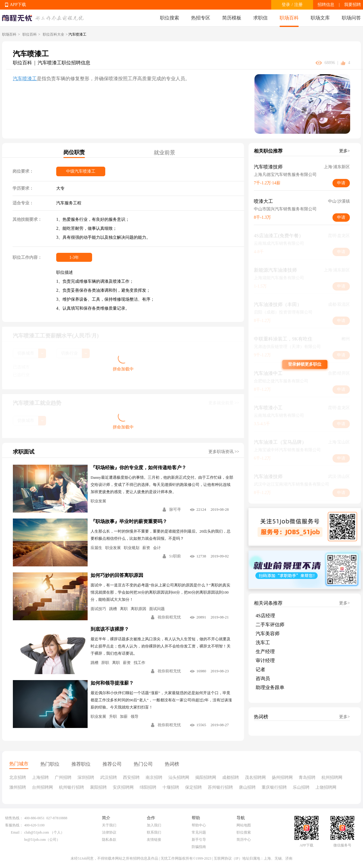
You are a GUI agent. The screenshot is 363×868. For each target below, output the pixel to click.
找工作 (139, 663)
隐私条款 (109, 840)
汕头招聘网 (179, 777)
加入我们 (154, 825)
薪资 (146, 548)
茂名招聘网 (255, 777)
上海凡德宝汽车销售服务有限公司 (285, 175)
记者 (260, 669)
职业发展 (98, 501)
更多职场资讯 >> (224, 452)
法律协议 (109, 832)
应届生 (96, 548)
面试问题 (157, 609)
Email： (17, 832)
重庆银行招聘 (274, 787)
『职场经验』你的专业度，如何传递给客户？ (138, 468)
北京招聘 (18, 777)
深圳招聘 (86, 777)
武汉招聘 (109, 777)
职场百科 (289, 18)
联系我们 (154, 832)
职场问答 (351, 18)
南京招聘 (154, 777)
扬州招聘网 (282, 777)
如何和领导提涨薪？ (112, 683)
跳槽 (113, 609)
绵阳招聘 (148, 787)
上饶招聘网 (326, 787)
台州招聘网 (42, 787)
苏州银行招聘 (220, 787)
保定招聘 (193, 787)
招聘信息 (326, 5)
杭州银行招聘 (71, 787)
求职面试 (24, 452)
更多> (344, 151)
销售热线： (14, 818)
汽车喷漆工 (25, 79)
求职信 (260, 18)
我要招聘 (353, 5)
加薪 (124, 716)
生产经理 (265, 652)
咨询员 (263, 678)
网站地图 (244, 825)
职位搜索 (170, 18)
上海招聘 (40, 777)
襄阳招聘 (98, 787)
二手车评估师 (270, 625)
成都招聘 (231, 777)
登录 (286, 5)
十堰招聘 (171, 787)
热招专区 (201, 18)
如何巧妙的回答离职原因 (117, 575)
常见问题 (199, 832)
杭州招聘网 (332, 777)
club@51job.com (37, 832)
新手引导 (199, 840)
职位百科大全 (54, 34)
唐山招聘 (247, 787)
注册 (298, 5)
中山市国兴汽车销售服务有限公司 (285, 209)
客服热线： (14, 825)
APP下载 (18, 5)
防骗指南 (199, 847)
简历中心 (244, 840)
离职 (124, 609)
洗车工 (263, 643)
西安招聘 (131, 777)
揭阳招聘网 (206, 777)
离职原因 (138, 609)
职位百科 (30, 34)
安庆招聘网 (123, 787)
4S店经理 (265, 616)
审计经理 (265, 660)
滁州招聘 (18, 787)
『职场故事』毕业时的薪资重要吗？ (129, 521)
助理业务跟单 (270, 687)
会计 (157, 548)
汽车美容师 (268, 634)
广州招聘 (63, 777)
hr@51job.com (35, 840)
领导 (135, 716)
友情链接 (154, 840)
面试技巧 (98, 609)
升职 (113, 716)
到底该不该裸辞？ (110, 629)
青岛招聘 (307, 777)
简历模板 (232, 18)
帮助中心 (199, 825)
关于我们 (109, 825)
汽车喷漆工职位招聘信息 (64, 63)
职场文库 (320, 18)
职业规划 (132, 548)
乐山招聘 (301, 787)
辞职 (105, 663)
